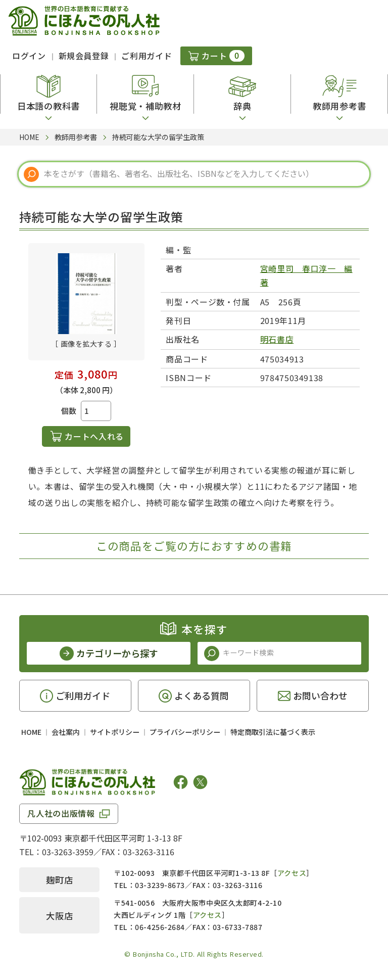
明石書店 (277, 339)
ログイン (29, 56)
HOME (31, 732)
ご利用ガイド (147, 56)
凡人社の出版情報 (61, 813)
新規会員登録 (84, 56)
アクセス (292, 873)
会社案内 (66, 732)
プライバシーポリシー (185, 732)
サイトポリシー (115, 732)
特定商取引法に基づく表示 (273, 732)
